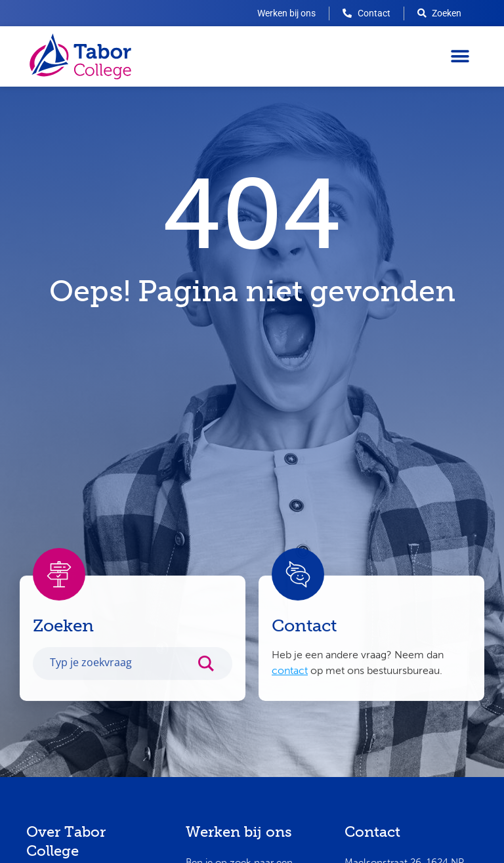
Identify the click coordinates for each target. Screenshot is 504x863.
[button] (460, 57)
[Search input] (118, 668)
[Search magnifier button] (213, 672)
